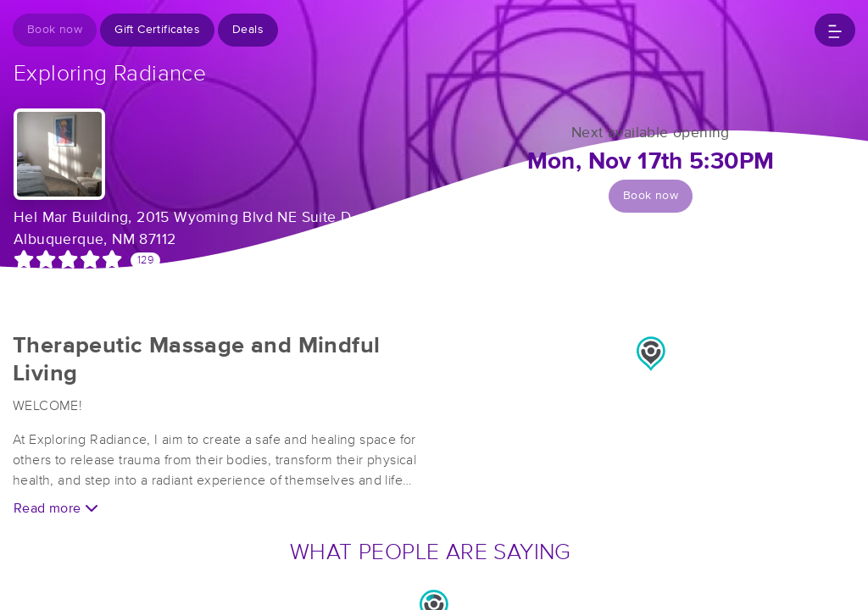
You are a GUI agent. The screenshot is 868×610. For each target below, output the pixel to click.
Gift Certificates (157, 30)
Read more (56, 508)
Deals (248, 30)
